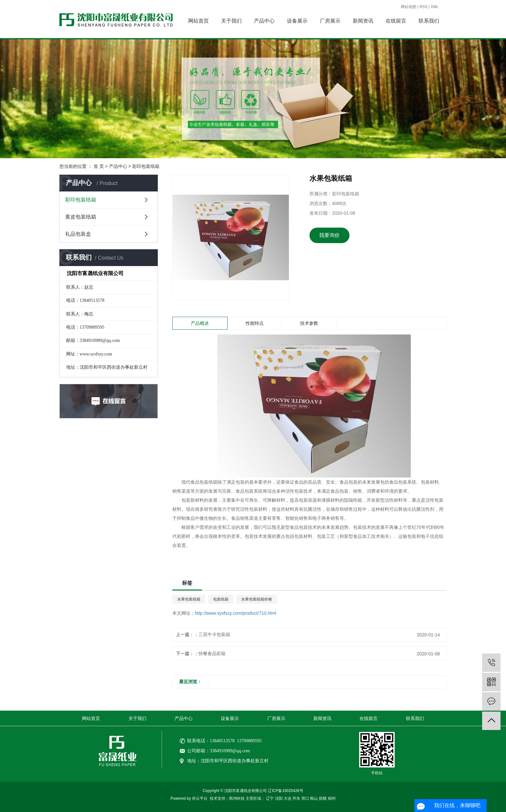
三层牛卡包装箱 (214, 634)
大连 (288, 798)
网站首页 (198, 21)
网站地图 (409, 7)
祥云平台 (200, 798)
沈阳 (279, 798)
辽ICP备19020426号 (285, 791)
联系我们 (429, 21)
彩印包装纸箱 (146, 166)
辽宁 (270, 798)
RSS (424, 7)
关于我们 (231, 21)
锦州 (332, 798)
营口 (305, 798)
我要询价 (329, 235)
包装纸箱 (221, 599)
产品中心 (264, 21)
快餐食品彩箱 (212, 653)
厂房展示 (330, 21)
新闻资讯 (363, 21)
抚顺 (323, 798)
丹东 (296, 798)
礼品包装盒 (78, 234)
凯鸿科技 (237, 798)
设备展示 (297, 21)
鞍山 (314, 798)
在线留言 (396, 21)
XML (435, 7)
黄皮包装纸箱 (81, 217)
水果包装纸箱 (189, 599)
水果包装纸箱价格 (257, 599)
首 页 (99, 166)
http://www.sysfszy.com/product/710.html (236, 613)
